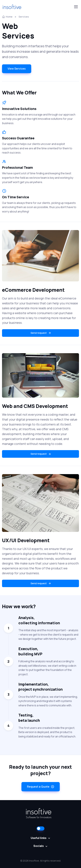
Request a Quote (41, 787)
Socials (39, 846)
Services (24, 17)
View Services (17, 69)
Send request (41, 333)
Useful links (39, 838)
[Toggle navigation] (76, 7)
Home (7, 17)
